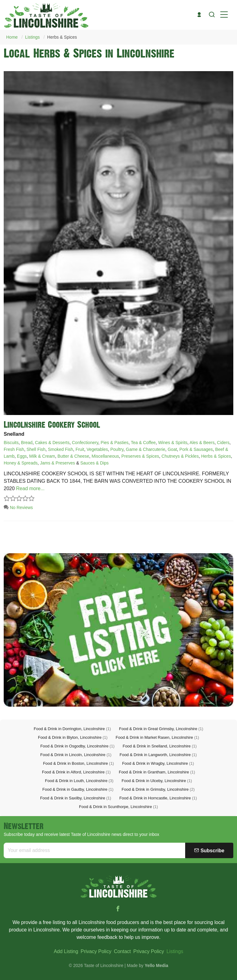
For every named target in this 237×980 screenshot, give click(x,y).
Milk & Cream (42, 456)
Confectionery (85, 443)
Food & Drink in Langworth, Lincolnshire (158, 755)
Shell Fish (36, 449)
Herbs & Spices (62, 37)
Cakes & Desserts (52, 443)
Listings (32, 37)
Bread (27, 443)
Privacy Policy (96, 951)
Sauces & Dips (94, 463)
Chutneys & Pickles (180, 456)
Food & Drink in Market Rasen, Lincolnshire (157, 737)
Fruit (80, 449)
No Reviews (18, 507)
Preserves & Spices (140, 456)
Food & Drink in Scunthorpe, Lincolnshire (118, 807)
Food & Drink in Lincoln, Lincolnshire (76, 755)
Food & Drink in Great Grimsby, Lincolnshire (161, 729)
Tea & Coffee (143, 443)
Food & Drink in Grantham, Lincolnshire (157, 772)
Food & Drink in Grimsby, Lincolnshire (158, 789)
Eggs (22, 456)
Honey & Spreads (21, 463)
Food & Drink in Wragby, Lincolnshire (158, 763)
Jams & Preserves (58, 463)
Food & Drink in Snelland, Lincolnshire (160, 746)
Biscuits (11, 443)
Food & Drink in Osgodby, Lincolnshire (77, 746)
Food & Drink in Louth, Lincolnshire (79, 781)
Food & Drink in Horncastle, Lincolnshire (158, 798)
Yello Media (156, 965)
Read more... (30, 488)
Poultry (117, 449)
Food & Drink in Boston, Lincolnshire (78, 763)
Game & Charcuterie (146, 449)
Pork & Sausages (196, 449)
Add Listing (66, 951)
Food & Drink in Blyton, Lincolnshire (73, 737)
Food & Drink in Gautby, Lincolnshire (78, 789)
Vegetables (97, 449)
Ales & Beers (202, 443)
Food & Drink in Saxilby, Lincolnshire (76, 798)
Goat (172, 449)
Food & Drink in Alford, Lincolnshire (76, 772)
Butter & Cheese (73, 456)
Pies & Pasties (114, 443)
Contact (122, 951)
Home (12, 37)
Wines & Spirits (173, 443)
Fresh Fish (14, 449)
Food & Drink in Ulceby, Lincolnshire (157, 781)
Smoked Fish (60, 449)
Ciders (223, 443)
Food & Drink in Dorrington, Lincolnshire (72, 729)
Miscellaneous (105, 456)
